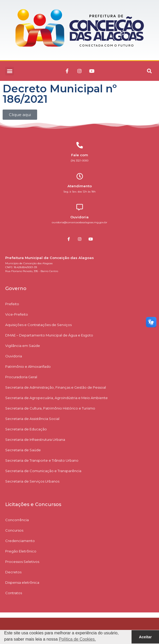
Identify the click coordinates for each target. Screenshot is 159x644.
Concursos (14, 530)
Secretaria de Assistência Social (32, 419)
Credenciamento (20, 541)
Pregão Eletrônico (21, 551)
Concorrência (17, 520)
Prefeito (12, 304)
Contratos (14, 593)
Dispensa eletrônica (22, 582)
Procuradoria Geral (21, 377)
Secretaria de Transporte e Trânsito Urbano (42, 460)
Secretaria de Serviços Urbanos (32, 481)
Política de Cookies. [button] (77, 639)
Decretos (13, 572)
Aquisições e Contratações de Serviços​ (38, 325)
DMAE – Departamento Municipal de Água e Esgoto (49, 335)
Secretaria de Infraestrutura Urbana (35, 440)
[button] (10, 71)
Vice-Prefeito (17, 314)
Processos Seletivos (22, 562)
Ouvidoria (14, 356)
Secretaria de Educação (26, 429)
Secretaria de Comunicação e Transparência (43, 471)
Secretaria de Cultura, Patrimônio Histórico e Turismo (50, 408)
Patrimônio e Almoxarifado (28, 366)
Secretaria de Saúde (23, 450)
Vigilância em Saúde (23, 346)
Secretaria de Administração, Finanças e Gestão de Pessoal (56, 387)
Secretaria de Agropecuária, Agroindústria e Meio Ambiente (56, 398)
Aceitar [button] (145, 637)
